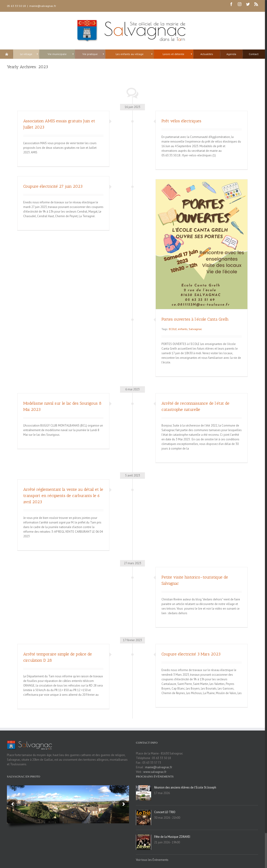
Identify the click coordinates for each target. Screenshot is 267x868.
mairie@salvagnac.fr (43, 6)
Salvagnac (195, 329)
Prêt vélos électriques (181, 121)
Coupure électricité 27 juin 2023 (53, 186)
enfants (183, 329)
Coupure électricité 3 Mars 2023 (191, 654)
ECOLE (173, 329)
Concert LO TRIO (165, 812)
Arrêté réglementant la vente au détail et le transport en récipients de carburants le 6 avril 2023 (63, 496)
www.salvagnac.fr (155, 772)
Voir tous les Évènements (152, 860)
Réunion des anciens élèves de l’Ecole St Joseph (185, 788)
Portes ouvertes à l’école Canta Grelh (195, 319)
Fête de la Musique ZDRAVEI (172, 837)
